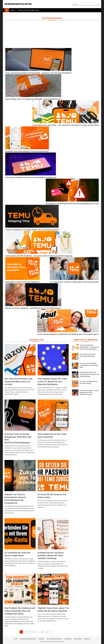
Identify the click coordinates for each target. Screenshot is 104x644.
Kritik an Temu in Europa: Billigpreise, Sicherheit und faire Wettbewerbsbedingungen (18, 438)
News (13, 10)
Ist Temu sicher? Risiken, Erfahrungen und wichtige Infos (89, 365)
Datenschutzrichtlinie (28, 639)
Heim (16, 639)
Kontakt (41, 639)
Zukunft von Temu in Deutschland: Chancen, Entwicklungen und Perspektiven (15, 499)
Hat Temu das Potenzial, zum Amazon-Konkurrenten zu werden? (18, 381)
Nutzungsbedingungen (54, 639)
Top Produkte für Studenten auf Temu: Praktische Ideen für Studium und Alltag (20, 611)
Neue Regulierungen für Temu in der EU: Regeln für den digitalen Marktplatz (52, 381)
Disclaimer (78, 639)
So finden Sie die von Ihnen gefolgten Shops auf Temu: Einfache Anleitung (51, 555)
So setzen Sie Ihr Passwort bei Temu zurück (52, 496)
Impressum (68, 639)
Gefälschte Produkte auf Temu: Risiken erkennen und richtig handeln (89, 374)
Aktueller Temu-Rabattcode (29, 10)
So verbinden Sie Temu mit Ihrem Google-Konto (17, 554)
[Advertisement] (52, 34)
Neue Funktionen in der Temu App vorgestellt (52, 435)
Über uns (87, 639)
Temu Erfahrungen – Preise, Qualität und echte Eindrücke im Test (89, 392)
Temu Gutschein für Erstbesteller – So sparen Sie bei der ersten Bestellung (89, 347)
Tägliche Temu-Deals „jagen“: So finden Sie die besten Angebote (53, 609)
